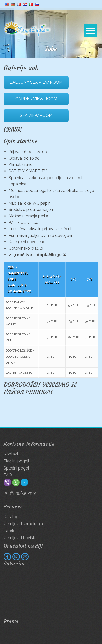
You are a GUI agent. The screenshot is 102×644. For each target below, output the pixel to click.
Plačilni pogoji (16, 461)
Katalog (11, 517)
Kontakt (11, 454)
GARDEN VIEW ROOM (36, 99)
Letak (9, 531)
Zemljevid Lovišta (20, 538)
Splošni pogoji (17, 468)
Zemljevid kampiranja (23, 524)
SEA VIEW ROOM (36, 116)
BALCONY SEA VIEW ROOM (36, 82)
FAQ (8, 475)
